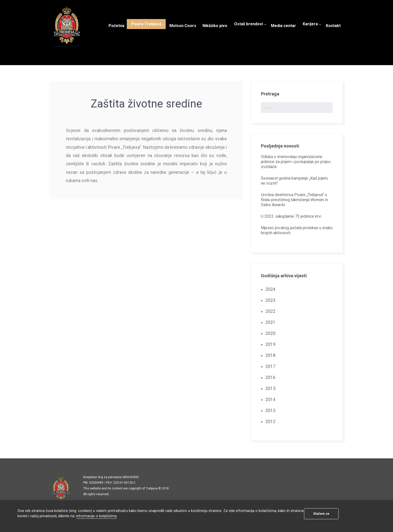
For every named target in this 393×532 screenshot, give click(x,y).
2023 (270, 300)
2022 (270, 311)
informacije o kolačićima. (97, 516)
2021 (270, 322)
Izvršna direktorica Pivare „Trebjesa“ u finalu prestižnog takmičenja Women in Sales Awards (294, 200)
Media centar (283, 24)
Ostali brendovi (249, 24)
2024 (270, 289)
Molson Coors (183, 24)
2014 (270, 400)
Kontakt (333, 24)
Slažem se (321, 514)
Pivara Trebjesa (146, 24)
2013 (270, 411)
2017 (270, 366)
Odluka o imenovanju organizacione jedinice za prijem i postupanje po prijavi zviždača (296, 162)
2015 (270, 388)
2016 (270, 377)
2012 (270, 422)
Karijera (310, 24)
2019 (270, 344)
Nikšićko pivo (215, 24)
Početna (116, 24)
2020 (270, 333)
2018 (270, 355)
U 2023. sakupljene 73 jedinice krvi (291, 216)
